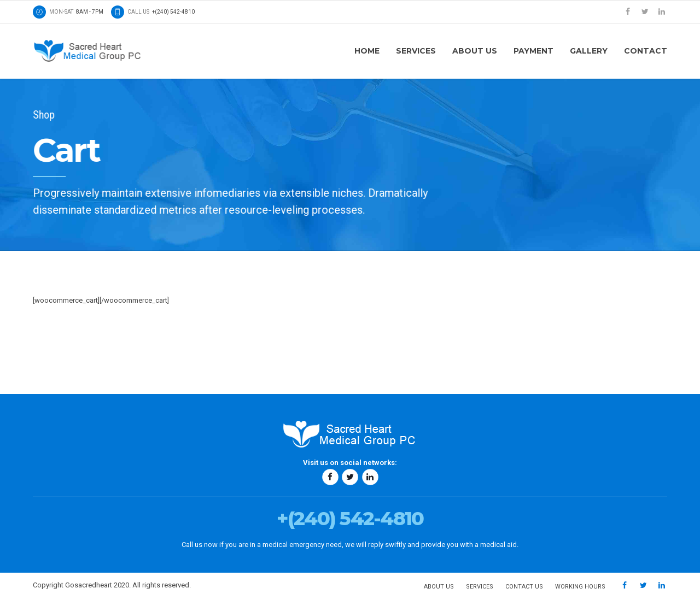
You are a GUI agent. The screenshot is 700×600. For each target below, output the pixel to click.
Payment (533, 51)
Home (367, 51)
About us (475, 51)
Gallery (589, 51)
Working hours (580, 587)
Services (416, 51)
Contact (646, 51)
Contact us (524, 587)
